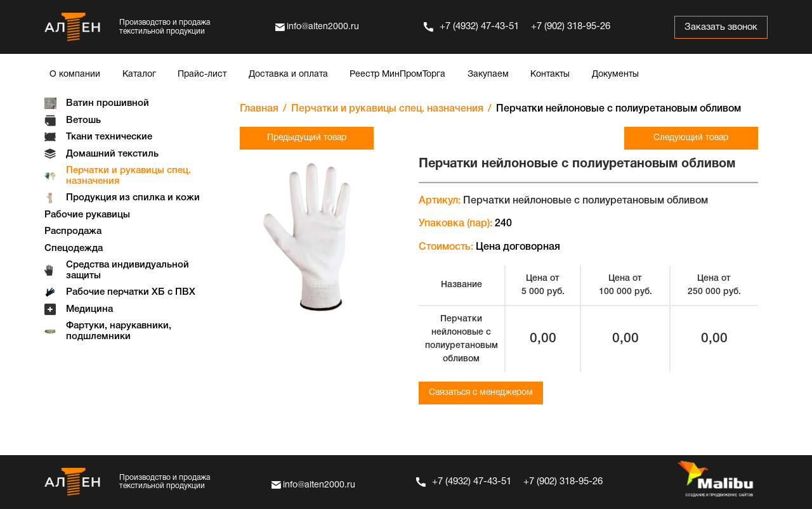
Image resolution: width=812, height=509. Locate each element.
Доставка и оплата (288, 74)
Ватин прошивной (108, 103)
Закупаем (488, 74)
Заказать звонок (720, 27)
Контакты (550, 74)
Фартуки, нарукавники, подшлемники (119, 331)
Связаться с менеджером (484, 393)
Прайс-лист (202, 74)
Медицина (89, 309)
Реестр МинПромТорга (397, 74)
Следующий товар (693, 138)
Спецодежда (74, 248)
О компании (75, 74)
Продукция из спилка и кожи (133, 198)
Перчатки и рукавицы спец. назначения (128, 176)
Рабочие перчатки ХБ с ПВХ (131, 292)
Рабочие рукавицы (87, 215)
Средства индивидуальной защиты (128, 270)
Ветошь (83, 120)
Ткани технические (109, 137)
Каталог (139, 74)
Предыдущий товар (304, 138)
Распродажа (73, 231)
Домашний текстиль (112, 154)
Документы (615, 74)
